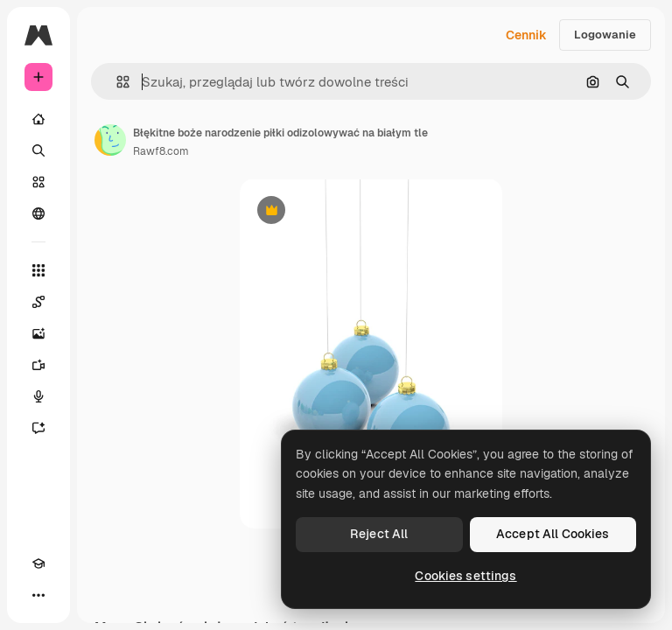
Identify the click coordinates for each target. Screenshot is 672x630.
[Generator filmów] (38, 365)
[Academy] (38, 563)
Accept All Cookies (553, 534)
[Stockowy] (38, 182)
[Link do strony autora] (110, 140)
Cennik (526, 35)
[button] (116, 82)
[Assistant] (38, 428)
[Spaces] (38, 302)
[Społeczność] (38, 213)
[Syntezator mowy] (38, 396)
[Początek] (38, 119)
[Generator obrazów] (38, 333)
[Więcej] (38, 595)
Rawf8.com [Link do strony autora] (161, 151)
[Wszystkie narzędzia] (38, 270)
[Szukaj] (38, 150)
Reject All (379, 534)
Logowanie (605, 35)
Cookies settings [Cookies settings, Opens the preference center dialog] (465, 576)
